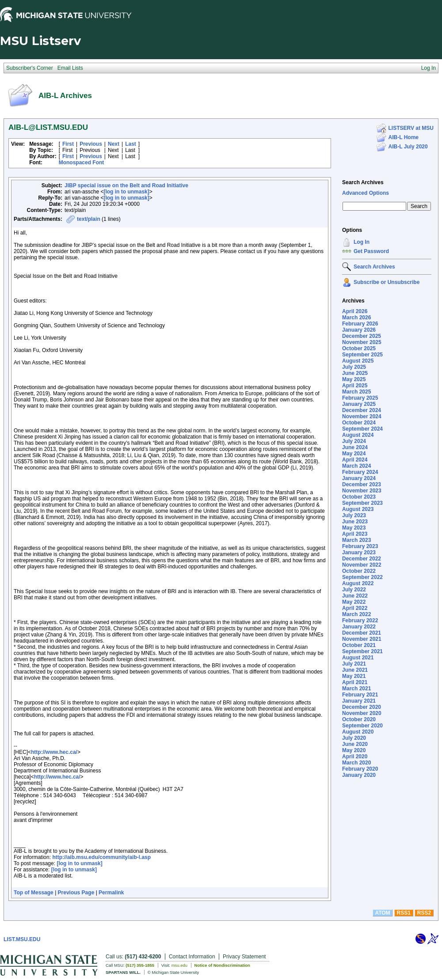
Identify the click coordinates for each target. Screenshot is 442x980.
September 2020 (362, 726)
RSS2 (424, 913)
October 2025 (359, 348)
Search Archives (363, 182)
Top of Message (34, 893)
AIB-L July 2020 (408, 147)
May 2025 (354, 379)
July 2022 (354, 590)
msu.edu (179, 965)
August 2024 (358, 435)
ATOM (382, 913)
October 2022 (359, 571)
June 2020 (355, 744)
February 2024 (360, 472)
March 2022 (356, 614)
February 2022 (360, 621)
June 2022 (355, 596)
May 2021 (354, 676)
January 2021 (359, 701)
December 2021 (362, 633)
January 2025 (359, 404)
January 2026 (359, 330)
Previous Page (76, 893)
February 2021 (360, 695)
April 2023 (355, 534)
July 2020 (354, 738)
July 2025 (354, 367)
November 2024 (362, 416)
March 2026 (356, 318)
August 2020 (358, 732)
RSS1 (404, 913)
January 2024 (359, 478)
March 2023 (356, 540)
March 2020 (356, 763)
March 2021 (356, 689)
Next (114, 144)
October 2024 (359, 423)
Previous (91, 144)
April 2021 (355, 682)
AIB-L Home (404, 137)
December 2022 (362, 559)
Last (131, 144)
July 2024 (354, 441)
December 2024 (362, 410)
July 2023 (354, 515)
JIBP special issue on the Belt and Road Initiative (126, 185)
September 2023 (362, 503)
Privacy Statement (244, 957)
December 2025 (362, 336)
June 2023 (355, 522)
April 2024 (355, 460)
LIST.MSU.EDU (22, 939)
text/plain (89, 219)
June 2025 (355, 373)
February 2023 (360, 546)
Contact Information (192, 957)
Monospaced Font (82, 163)
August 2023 (358, 509)
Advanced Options (366, 193)
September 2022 (362, 577)
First (68, 144)
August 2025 (358, 361)
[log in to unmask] (126, 192)
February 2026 (360, 324)
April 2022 (355, 608)
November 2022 (362, 565)
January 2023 (359, 552)
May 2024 (354, 454)
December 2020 (362, 707)
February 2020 (360, 769)
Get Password (371, 251)
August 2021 (358, 658)
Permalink (111, 893)
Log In (362, 242)
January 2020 (359, 775)
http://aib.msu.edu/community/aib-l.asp (101, 857)
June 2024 (355, 447)
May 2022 (354, 602)
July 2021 (354, 664)
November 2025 (362, 342)
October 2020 (359, 719)
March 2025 (356, 392)
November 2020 (362, 713)
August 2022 (358, 583)
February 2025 (360, 398)
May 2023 (354, 528)
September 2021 (362, 651)
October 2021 (359, 645)
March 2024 (356, 466)
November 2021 (362, 639)
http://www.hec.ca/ (54, 752)
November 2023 (362, 491)
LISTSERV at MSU (411, 128)
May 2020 (354, 750)
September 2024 (362, 429)
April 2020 (355, 757)
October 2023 (359, 497)
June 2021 (355, 670)
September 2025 (362, 355)
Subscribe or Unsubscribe (387, 282)
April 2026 (355, 311)
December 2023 (362, 484)
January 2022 (359, 627)
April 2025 (355, 386)
